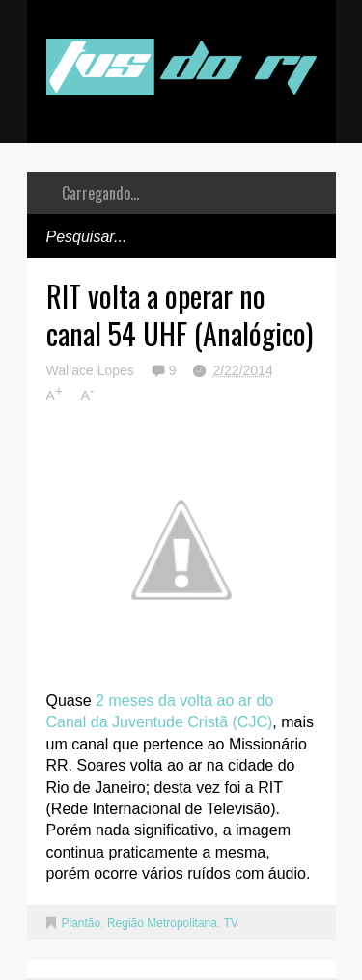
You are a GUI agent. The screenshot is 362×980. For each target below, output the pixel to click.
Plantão (82, 923)
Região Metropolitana (162, 923)
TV (230, 923)
